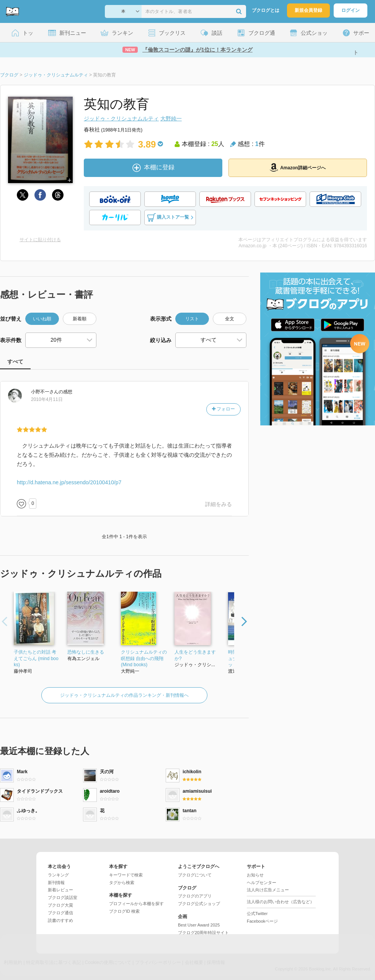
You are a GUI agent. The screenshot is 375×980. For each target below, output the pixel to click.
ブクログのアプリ (195, 896)
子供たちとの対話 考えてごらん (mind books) (36, 659)
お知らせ (255, 875)
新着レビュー (60, 890)
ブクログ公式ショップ (199, 904)
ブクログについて (195, 875)
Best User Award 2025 (199, 925)
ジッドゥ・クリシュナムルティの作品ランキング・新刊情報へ (124, 695)
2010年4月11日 (47, 399)
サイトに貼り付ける (40, 240)
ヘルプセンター (262, 883)
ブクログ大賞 (60, 905)
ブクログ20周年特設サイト (203, 933)
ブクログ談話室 (63, 897)
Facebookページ (262, 921)
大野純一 (171, 118)
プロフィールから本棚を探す (136, 904)
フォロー (223, 409)
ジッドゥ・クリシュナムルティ (121, 118)
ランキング (58, 875)
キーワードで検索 (126, 875)
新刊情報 (56, 883)
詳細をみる (218, 504)
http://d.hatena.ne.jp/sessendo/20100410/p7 (69, 482)
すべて (15, 362)
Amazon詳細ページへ (298, 167)
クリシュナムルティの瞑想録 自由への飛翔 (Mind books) (144, 659)
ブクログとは (266, 10)
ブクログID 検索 (124, 911)
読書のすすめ (60, 920)
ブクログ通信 (60, 913)
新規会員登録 (308, 10)
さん (45, 392)
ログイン (351, 10)
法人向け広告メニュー (268, 890)
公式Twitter (257, 913)
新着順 (80, 319)
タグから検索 (122, 883)
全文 (230, 319)
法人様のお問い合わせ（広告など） (280, 902)
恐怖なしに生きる (86, 652)
